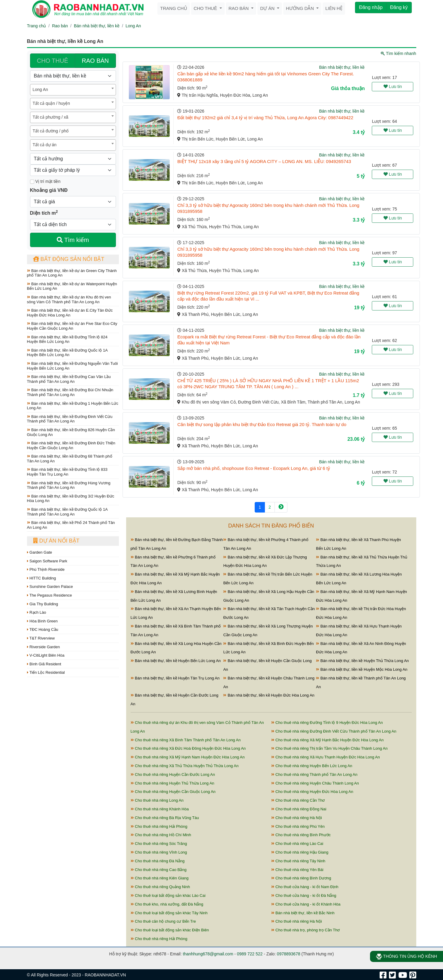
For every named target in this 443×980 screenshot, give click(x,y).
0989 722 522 (250, 954)
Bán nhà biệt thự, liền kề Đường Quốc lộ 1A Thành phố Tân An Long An (67, 512)
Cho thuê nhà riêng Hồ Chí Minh (161, 835)
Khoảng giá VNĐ (49, 190)
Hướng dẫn (300, 8)
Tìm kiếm (73, 240)
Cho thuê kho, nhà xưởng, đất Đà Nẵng (167, 904)
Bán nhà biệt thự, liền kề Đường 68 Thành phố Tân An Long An (70, 459)
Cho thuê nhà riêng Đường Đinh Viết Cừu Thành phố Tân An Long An (334, 731)
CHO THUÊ (53, 61)
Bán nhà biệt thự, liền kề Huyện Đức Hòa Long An (269, 695)
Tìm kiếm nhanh (398, 53)
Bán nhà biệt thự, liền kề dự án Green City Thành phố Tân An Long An (72, 273)
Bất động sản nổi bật (69, 259)
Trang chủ (173, 8)
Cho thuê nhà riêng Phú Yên (298, 826)
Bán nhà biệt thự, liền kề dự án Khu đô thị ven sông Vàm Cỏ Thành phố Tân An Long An (69, 299)
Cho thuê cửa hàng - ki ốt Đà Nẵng (304, 895)
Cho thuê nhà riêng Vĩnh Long (159, 852)
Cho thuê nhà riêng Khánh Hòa (160, 809)
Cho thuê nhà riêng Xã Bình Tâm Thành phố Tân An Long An (186, 740)
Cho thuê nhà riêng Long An (157, 800)
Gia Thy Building (43, 604)
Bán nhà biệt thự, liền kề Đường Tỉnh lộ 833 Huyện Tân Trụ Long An (67, 472)
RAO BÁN (95, 61)
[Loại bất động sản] (73, 76)
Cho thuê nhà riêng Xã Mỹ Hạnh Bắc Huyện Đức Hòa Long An (328, 740)
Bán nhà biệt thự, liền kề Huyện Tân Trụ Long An (175, 678)
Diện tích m (44, 213)
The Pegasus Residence (50, 595)
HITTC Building (42, 578)
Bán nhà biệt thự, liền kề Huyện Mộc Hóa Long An (362, 669)
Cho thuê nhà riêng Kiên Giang (160, 878)
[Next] (281, 507)
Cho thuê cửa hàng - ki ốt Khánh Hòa (306, 904)
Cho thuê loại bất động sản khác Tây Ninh (169, 913)
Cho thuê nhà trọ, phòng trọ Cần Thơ (306, 930)
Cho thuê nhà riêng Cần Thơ (298, 800)
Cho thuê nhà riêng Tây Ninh (298, 861)
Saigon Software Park (47, 561)
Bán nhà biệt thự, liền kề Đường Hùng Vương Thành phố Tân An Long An (69, 485)
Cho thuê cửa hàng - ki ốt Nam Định (305, 887)
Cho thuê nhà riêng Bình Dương (301, 878)
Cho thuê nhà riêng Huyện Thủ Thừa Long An (173, 783)
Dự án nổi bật (56, 541)
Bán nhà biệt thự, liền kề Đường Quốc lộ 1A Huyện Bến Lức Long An (67, 353)
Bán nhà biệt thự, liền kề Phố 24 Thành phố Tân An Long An (71, 525)
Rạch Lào (37, 612)
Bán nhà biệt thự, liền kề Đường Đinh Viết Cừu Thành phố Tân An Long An (70, 419)
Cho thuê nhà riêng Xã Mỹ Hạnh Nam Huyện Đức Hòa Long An (188, 757)
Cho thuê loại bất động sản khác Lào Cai (168, 895)
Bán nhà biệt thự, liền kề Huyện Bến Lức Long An (176, 661)
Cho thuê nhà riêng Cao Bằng (159, 870)
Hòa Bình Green (42, 621)
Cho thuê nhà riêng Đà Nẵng (158, 861)
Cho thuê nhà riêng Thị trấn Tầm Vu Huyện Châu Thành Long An (329, 748)
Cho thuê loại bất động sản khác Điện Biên (170, 930)
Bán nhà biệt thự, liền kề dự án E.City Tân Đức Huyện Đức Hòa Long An (70, 313)
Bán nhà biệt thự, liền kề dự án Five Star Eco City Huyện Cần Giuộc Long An (72, 326)
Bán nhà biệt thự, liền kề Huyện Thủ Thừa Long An (362, 661)
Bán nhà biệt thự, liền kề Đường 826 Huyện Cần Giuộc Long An (71, 432)
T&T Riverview (41, 638)
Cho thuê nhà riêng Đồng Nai (299, 809)
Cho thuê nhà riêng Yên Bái (297, 870)
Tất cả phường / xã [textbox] (51, 117)
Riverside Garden (44, 647)
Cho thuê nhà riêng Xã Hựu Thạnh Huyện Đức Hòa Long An (326, 757)
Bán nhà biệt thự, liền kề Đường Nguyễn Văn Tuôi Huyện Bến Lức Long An (73, 366)
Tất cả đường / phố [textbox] (51, 131)
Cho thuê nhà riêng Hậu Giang (300, 852)
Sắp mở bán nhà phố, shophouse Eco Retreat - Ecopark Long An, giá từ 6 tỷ (253, 468)
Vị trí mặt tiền (45, 181)
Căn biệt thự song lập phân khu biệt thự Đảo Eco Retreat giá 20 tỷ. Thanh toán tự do (262, 424)
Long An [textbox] (40, 89)
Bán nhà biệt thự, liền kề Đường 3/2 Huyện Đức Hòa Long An (71, 499)
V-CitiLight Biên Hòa (46, 655)
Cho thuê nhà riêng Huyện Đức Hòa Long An (312, 792)
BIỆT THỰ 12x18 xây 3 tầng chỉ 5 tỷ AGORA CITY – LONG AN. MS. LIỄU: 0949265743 (264, 161)
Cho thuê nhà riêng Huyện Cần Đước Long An (173, 774)
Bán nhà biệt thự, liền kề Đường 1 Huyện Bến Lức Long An (73, 406)
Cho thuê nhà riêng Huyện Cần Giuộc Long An (173, 792)
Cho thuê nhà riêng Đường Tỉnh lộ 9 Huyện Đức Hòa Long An (327, 723)
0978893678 (289, 954)
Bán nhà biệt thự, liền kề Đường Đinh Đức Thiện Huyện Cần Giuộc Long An (71, 445)
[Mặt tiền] (32, 182)
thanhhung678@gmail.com (208, 954)
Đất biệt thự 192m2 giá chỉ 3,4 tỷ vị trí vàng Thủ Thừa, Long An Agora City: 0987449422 (265, 118)
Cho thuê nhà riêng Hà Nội (297, 818)
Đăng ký (399, 7)
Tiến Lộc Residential (46, 672)
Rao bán (239, 8)
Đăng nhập (371, 7)
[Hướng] (73, 159)
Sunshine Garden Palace (50, 587)
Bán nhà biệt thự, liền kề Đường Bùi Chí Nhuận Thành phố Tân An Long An (70, 392)
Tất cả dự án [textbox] (45, 145)
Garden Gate (40, 552)
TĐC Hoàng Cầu (43, 629)
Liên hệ (334, 8)
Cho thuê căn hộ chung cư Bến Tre (163, 921)
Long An (133, 26)
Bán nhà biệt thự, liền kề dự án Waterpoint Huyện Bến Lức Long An (72, 286)
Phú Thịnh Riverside (46, 569)
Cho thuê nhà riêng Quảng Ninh (160, 887)
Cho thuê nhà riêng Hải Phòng (159, 826)
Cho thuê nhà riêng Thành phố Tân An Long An (314, 774)
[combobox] (73, 90)
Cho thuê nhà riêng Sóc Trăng (159, 844)
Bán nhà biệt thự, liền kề (97, 26)
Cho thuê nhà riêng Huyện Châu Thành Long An (315, 783)
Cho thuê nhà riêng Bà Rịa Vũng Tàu (165, 818)
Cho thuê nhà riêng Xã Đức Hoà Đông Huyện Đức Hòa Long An (188, 748)
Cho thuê (206, 8)
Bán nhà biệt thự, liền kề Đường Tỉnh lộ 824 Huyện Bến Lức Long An (67, 339)
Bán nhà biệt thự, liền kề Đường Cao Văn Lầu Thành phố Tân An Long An (69, 379)
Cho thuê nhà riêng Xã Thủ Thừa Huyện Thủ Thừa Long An (185, 766)
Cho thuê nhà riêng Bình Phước (301, 835)
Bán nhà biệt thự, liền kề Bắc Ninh (303, 913)
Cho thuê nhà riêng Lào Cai (297, 844)
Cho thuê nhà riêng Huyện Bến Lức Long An (312, 766)
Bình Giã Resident (44, 664)
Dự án (268, 8)
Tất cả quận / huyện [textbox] (52, 103)
